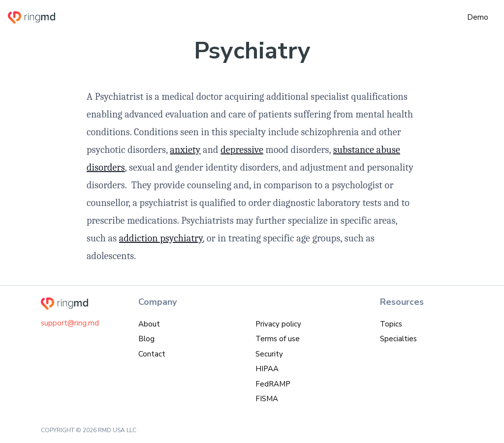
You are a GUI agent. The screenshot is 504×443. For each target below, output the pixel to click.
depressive (242, 150)
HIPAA (267, 369)
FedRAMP (273, 384)
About (149, 324)
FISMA (267, 399)
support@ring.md (70, 323)
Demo (478, 17)
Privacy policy (278, 324)
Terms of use (278, 339)
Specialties (398, 339)
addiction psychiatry (161, 238)
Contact (152, 354)
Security (269, 354)
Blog (146, 339)
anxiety (185, 150)
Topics (391, 324)
